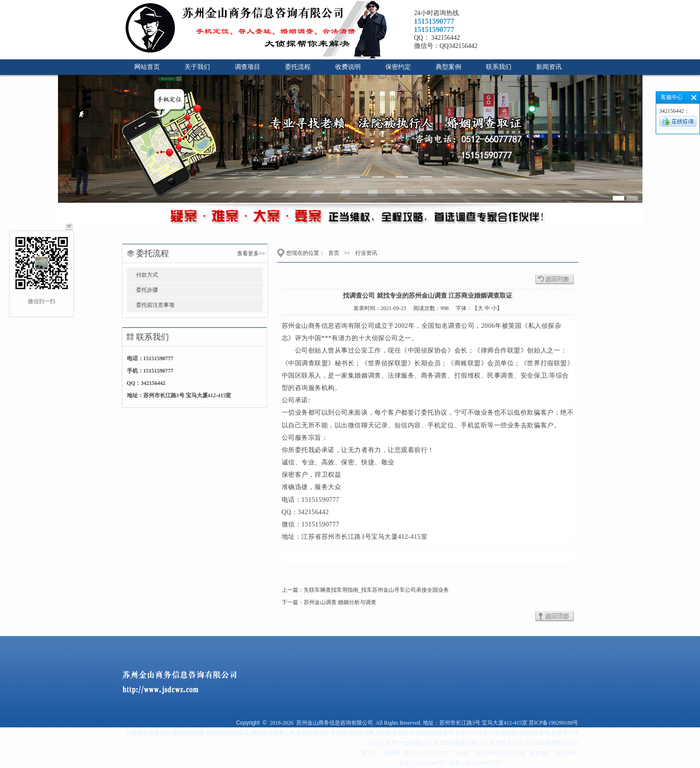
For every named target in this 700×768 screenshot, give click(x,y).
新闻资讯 (549, 67)
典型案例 (448, 67)
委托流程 (298, 67)
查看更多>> (251, 253)
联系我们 (499, 67)
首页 (334, 253)
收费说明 (348, 67)
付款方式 (147, 275)
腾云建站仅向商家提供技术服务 (540, 763)
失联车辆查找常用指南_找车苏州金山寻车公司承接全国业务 (376, 590)
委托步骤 (147, 290)
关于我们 (197, 67)
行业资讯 (366, 253)
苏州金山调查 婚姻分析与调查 (340, 602)
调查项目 (247, 67)
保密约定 (398, 67)
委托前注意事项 (155, 305)
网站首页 (147, 67)
